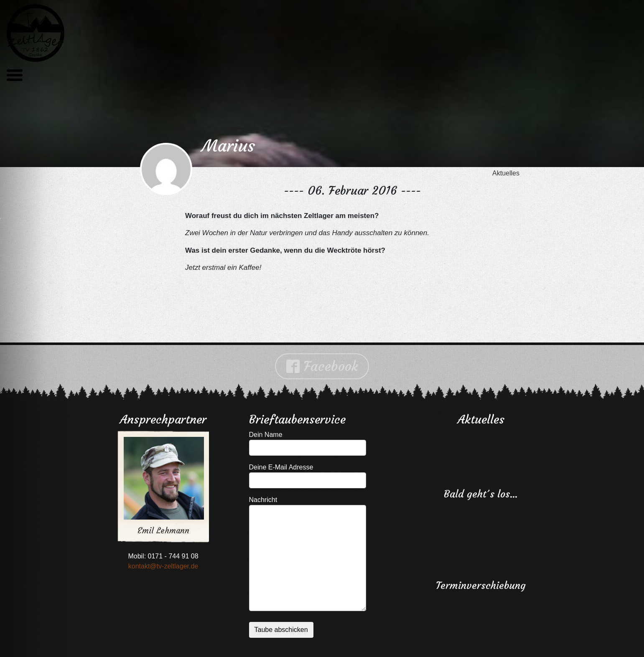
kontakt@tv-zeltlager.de (163, 566)
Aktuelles (506, 173)
